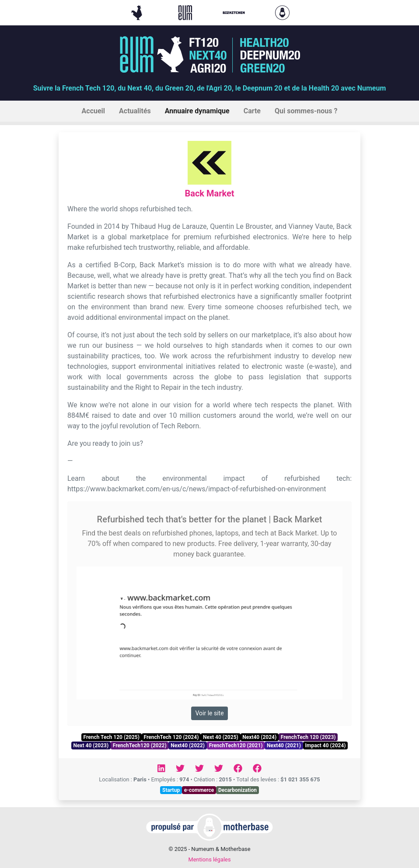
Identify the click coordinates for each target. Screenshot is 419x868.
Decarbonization (237, 790)
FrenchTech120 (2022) (140, 745)
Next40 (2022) (188, 745)
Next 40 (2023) (91, 745)
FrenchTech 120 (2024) (171, 737)
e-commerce (199, 790)
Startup (171, 790)
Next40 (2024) (259, 737)
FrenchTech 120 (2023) (308, 737)
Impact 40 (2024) (326, 745)
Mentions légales (209, 859)
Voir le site (209, 713)
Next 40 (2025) (221, 737)
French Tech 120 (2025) (111, 737)
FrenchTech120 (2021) (236, 745)
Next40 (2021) (284, 745)
